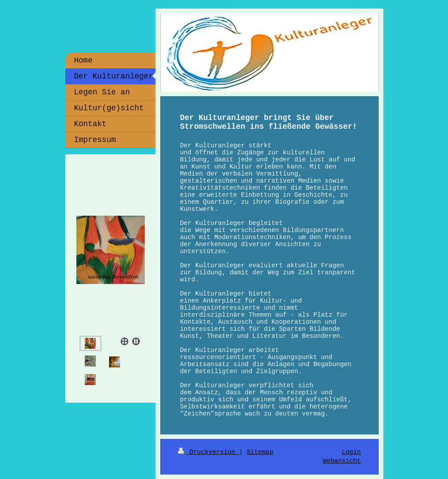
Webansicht (342, 461)
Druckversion (209, 452)
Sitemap (260, 452)
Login (351, 452)
